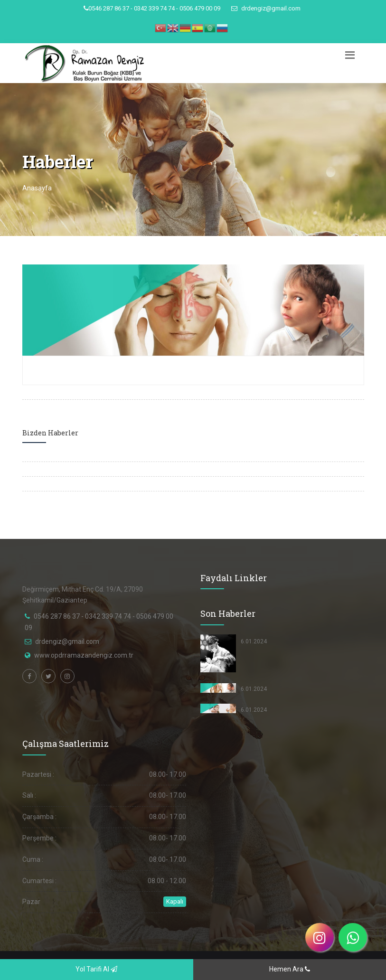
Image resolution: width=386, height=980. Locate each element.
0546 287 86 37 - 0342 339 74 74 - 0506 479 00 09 (152, 8)
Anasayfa (37, 188)
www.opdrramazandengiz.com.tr (84, 655)
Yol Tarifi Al (96, 969)
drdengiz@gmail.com (266, 8)
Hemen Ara (290, 969)
